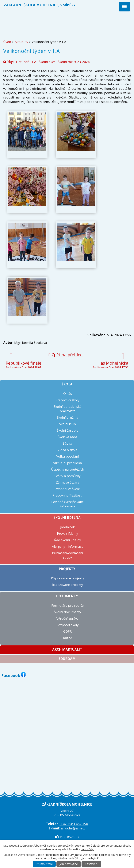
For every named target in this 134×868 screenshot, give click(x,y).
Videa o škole (67, 450)
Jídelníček (67, 527)
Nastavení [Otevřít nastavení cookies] (91, 864)
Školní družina (67, 417)
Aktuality (21, 42)
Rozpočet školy (68, 625)
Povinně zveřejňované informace (67, 504)
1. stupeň (22, 62)
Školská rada (67, 437)
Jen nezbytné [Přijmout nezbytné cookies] (69, 864)
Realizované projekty (67, 585)
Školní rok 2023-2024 (74, 62)
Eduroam (67, 659)
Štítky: (8, 62)
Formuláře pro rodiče (67, 605)
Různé (68, 638)
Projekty (67, 569)
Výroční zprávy (67, 618)
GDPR (67, 631)
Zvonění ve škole (68, 489)
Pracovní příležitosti (68, 495)
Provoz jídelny (68, 533)
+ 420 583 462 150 (74, 824)
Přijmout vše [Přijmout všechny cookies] (44, 864)
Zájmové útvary (68, 482)
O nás (68, 394)
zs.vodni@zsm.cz (73, 828)
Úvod (7, 42)
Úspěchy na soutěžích (68, 469)
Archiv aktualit (67, 649)
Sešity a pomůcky (68, 476)
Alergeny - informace (68, 546)
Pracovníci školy (67, 400)
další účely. (87, 849)
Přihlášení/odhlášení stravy (68, 555)
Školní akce (47, 62)
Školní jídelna (67, 518)
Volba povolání (68, 456)
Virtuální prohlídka (68, 463)
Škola (67, 384)
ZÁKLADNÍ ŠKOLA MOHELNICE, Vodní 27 (40, 5)
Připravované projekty (68, 578)
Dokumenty (67, 596)
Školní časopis (67, 430)
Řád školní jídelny (68, 540)
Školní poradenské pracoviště (67, 409)
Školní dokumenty (68, 612)
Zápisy (68, 443)
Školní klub (67, 424)
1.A (34, 62)
